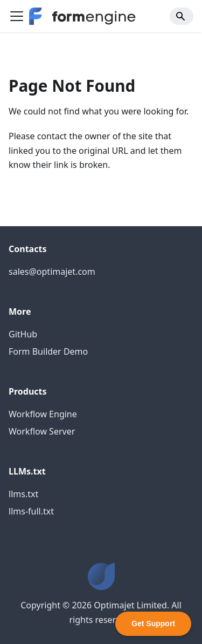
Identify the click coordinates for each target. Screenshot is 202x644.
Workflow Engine (43, 414)
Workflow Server (42, 431)
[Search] (182, 16)
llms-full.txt (31, 511)
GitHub (23, 334)
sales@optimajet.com (52, 272)
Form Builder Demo (48, 351)
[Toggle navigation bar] (17, 16)
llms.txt (23, 494)
